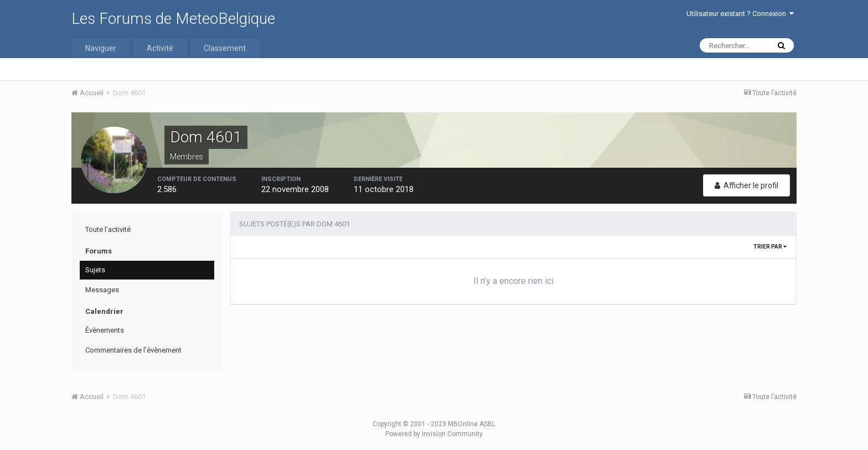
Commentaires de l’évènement (133, 350)
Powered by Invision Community (434, 434)
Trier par (770, 247)
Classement (225, 48)
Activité (160, 48)
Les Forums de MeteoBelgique (173, 19)
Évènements (105, 330)
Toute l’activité (108, 229)
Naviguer (101, 48)
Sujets (95, 270)
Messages (102, 290)
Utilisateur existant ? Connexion (740, 14)
